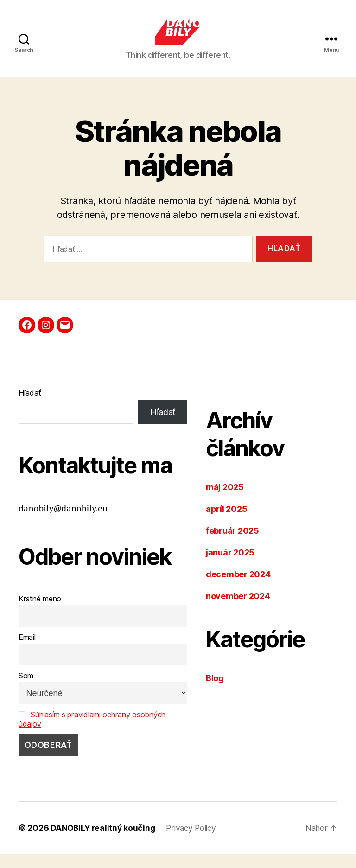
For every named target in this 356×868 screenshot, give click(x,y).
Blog (215, 692)
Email (27, 651)
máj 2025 (225, 501)
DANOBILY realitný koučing (104, 842)
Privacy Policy (195, 842)
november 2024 (238, 610)
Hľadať (30, 407)
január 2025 (230, 566)
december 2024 (238, 588)
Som (26, 689)
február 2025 (232, 545)
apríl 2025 (226, 523)
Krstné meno (40, 613)
